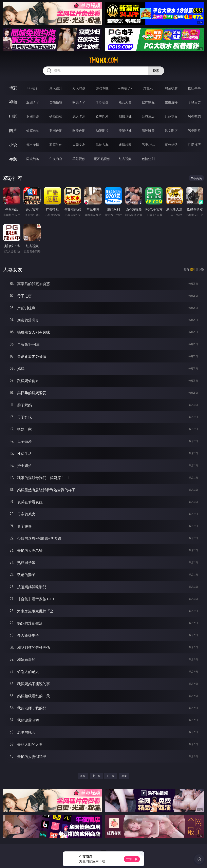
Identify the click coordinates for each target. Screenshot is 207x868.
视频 (13, 102)
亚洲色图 (56, 131)
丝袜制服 (148, 102)
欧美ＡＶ (79, 102)
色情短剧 (148, 159)
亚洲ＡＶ (33, 102)
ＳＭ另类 (194, 102)
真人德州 (56, 88)
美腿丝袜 (125, 131)
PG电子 (33, 88)
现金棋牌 (171, 88)
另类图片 (194, 131)
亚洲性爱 (33, 116)
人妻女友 (79, 145)
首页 (83, 776)
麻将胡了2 (125, 88)
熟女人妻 (125, 102)
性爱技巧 (194, 145)
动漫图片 (102, 131)
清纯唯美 (148, 131)
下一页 (111, 776)
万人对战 (79, 88)
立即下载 (132, 859)
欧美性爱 (102, 116)
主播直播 (171, 102)
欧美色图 (79, 131)
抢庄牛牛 (194, 88)
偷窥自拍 (33, 131)
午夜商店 (56, 159)
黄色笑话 (171, 145)
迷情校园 (125, 145)
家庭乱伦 (56, 145)
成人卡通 (79, 116)
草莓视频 (79, 159)
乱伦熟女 (171, 116)
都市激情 (33, 145)
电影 (13, 116)
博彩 (13, 88)
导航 (13, 159)
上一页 (96, 776)
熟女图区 (171, 131)
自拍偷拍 (56, 102)
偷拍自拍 (56, 116)
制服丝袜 (125, 116)
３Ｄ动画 (102, 102)
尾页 (124, 776)
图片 (13, 130)
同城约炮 (33, 159)
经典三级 (148, 116)
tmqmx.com (103, 60)
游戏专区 (102, 88)
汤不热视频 (102, 159)
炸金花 (148, 88)
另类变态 (194, 116)
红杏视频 (125, 159)
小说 (13, 145)
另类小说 (148, 145)
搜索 (156, 71)
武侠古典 (102, 145)
